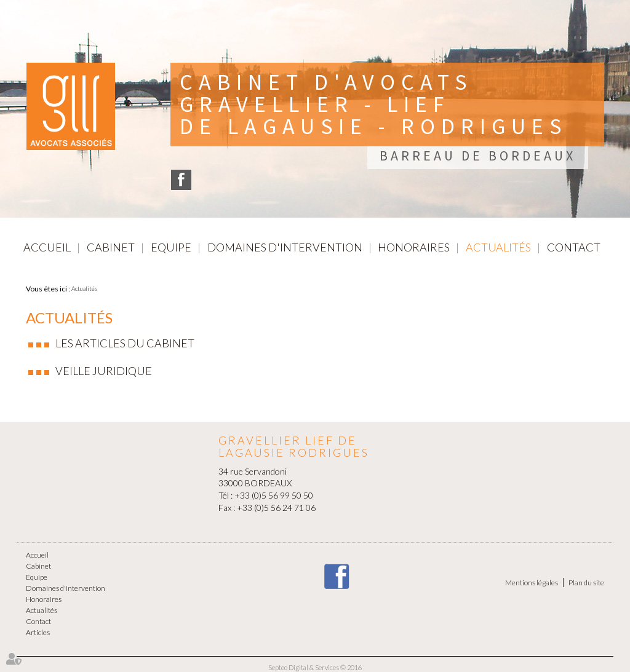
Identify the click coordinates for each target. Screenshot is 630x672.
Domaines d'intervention (285, 247)
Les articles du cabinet (125, 343)
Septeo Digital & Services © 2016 (315, 667)
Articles (38, 632)
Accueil (47, 247)
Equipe (171, 247)
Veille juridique (104, 371)
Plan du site (586, 583)
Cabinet (111, 247)
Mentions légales (532, 583)
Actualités (498, 247)
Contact (574, 247)
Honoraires (414, 247)
